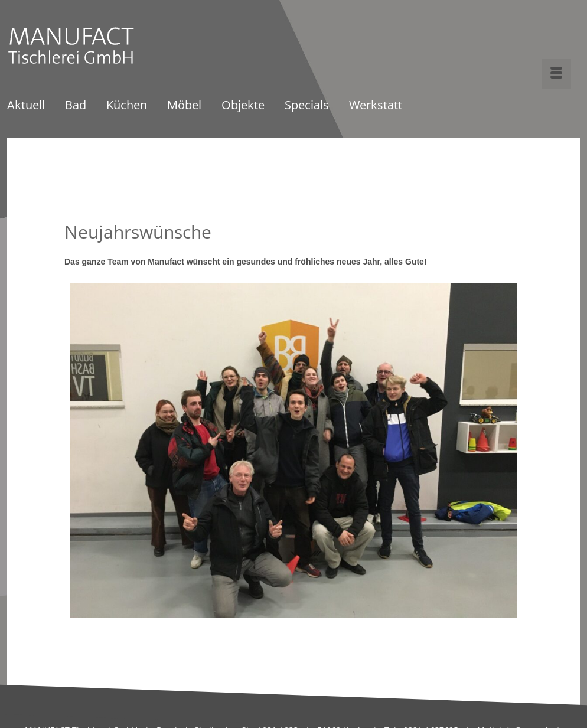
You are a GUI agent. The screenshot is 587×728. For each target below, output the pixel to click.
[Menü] (556, 74)
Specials (307, 106)
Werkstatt (376, 106)
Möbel (184, 106)
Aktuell (26, 106)
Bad (76, 106)
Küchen (127, 106)
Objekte (243, 106)
